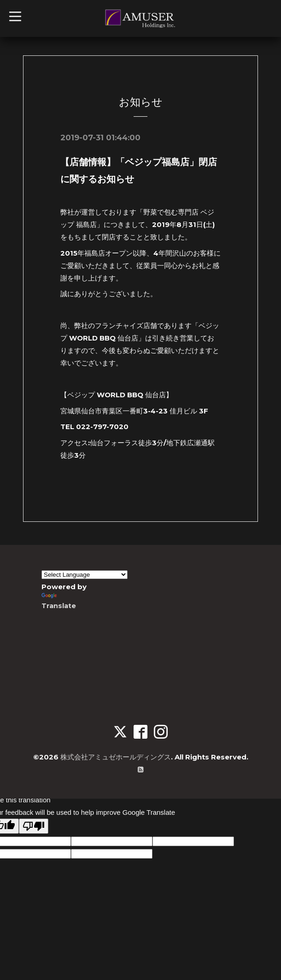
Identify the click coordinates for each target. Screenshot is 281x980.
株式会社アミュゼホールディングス (116, 756)
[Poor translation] (34, 826)
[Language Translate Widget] (85, 574)
